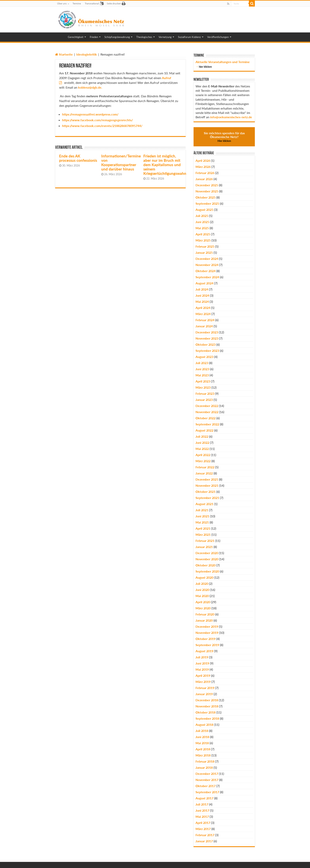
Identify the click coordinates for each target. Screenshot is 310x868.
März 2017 (203, 829)
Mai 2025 (202, 228)
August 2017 (204, 798)
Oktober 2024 (206, 271)
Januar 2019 (204, 694)
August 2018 (204, 725)
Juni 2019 (202, 663)
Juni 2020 (202, 590)
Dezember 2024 (207, 259)
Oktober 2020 (206, 565)
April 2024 (203, 308)
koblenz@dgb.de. (90, 87)
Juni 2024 (202, 295)
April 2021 (203, 528)
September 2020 (207, 571)
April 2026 (203, 160)
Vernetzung (165, 37)
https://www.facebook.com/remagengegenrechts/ (97, 120)
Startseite (64, 54)
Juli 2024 (202, 289)
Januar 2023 (204, 400)
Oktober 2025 (206, 197)
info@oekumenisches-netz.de (231, 117)
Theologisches (144, 37)
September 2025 (207, 203)
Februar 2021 (205, 541)
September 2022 (207, 424)
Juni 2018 (202, 737)
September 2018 (207, 718)
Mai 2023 (202, 375)
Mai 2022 (202, 449)
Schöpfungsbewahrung (117, 37)
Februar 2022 (205, 467)
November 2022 (207, 412)
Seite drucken (114, 3)
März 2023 (203, 387)
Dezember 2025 (207, 185)
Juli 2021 (202, 510)
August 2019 (204, 651)
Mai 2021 (202, 522)
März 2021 (203, 534)
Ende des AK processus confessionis (78, 158)
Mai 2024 (202, 301)
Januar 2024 (204, 326)
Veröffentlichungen (218, 37)
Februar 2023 (205, 393)
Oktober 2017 (206, 786)
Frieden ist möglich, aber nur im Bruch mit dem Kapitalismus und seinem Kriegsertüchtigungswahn (165, 165)
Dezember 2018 (207, 700)
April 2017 (203, 823)
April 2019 (203, 675)
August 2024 (204, 283)
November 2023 (207, 338)
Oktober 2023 (206, 344)
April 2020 (203, 602)
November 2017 (207, 780)
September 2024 (207, 277)
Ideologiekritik (87, 54)
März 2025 (203, 240)
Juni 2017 (202, 810)
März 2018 (203, 755)
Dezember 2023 (207, 332)
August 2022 (204, 430)
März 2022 (203, 461)
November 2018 (207, 706)
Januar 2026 (204, 179)
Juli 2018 (202, 731)
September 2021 (207, 498)
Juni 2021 (202, 516)
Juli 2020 (202, 584)
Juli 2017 (202, 804)
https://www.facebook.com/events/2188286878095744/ (102, 126)
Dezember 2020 (207, 553)
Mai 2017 (202, 816)
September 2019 (207, 645)
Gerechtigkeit (76, 37)
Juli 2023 (202, 363)
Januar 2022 (204, 473)
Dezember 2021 (207, 479)
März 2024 (203, 314)
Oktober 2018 (206, 712)
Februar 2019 (205, 688)
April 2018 (203, 749)
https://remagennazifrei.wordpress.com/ (90, 114)
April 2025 (203, 234)
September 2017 (207, 792)
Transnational (92, 3)
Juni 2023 (202, 369)
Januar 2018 (204, 767)
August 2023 (204, 357)
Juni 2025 (202, 222)
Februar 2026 (205, 173)
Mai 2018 (202, 743)
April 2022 (203, 455)
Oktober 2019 (206, 639)
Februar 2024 (205, 320)
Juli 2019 (202, 657)
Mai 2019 (202, 669)
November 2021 (207, 485)
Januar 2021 (204, 547)
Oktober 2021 (206, 492)
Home (60, 37)
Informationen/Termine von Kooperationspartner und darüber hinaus (121, 163)
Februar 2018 (205, 761)
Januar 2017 (204, 841)
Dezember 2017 (207, 774)
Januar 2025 (204, 252)
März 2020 (203, 608)
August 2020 (204, 577)
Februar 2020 (205, 614)
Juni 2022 (202, 443)
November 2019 (207, 633)
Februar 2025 (205, 246)
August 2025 (204, 210)
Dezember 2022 (207, 406)
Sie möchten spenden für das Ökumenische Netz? (224, 137)
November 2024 (207, 265)
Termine (77, 3)
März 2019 (203, 682)
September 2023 (207, 351)
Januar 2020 (204, 620)
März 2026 (203, 167)
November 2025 (207, 191)
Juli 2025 (202, 216)
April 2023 (203, 381)
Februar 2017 (205, 835)
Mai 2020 (202, 596)
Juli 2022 (202, 436)
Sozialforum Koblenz (189, 37)
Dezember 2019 (207, 626)
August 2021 (204, 504)
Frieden (94, 37)
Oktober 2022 (206, 418)
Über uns (62, 3)
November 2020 (207, 559)
